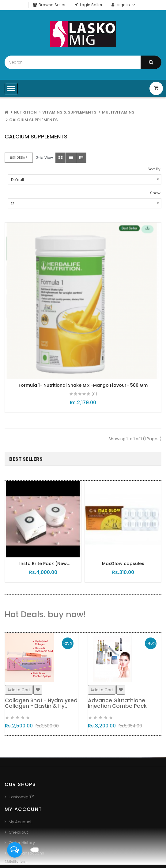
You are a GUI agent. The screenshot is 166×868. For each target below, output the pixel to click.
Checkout (18, 832)
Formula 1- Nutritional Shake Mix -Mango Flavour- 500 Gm (83, 385)
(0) (94, 394)
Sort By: (155, 169)
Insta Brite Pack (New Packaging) (44, 566)
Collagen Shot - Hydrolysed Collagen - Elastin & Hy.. (43, 703)
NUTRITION (25, 112)
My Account (20, 822)
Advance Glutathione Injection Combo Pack (119, 703)
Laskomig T (20, 797)
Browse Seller (49, 5)
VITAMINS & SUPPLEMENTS (69, 112)
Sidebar (19, 158)
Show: (156, 193)
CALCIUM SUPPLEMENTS (34, 120)
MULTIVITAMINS (118, 112)
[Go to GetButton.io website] (15, 862)
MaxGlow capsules (124, 564)
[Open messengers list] (15, 850)
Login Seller (89, 5)
